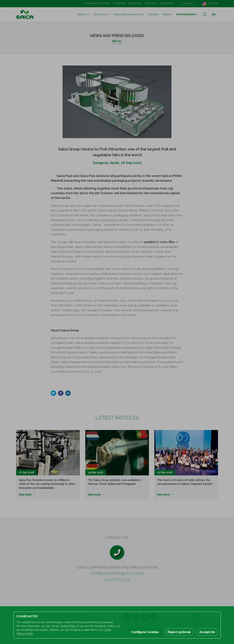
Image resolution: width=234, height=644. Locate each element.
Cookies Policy (68, 626)
